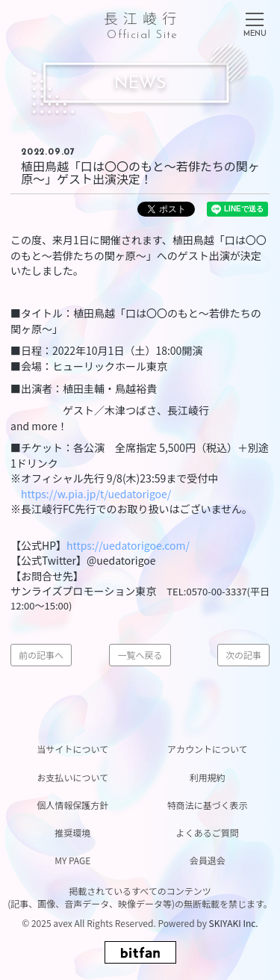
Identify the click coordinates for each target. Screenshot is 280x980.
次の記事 (243, 655)
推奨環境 (72, 832)
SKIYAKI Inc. (234, 923)
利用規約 (208, 777)
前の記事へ (41, 655)
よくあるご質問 (208, 832)
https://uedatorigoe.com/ (128, 545)
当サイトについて (72, 749)
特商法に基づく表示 (208, 805)
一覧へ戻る (140, 655)
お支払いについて (72, 777)
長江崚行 (143, 23)
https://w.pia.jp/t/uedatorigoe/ (96, 494)
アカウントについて (208, 749)
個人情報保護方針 (72, 805)
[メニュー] (255, 22)
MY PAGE (72, 860)
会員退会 (208, 860)
